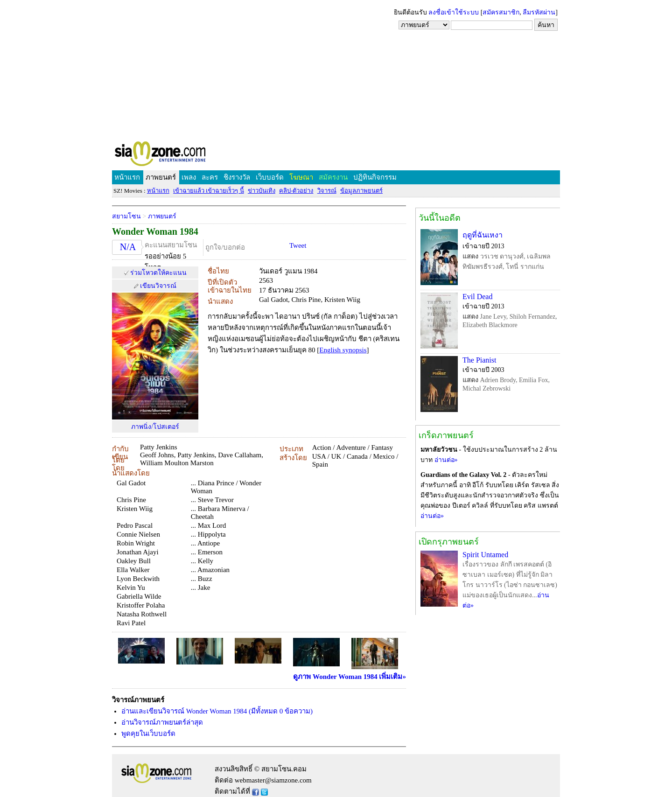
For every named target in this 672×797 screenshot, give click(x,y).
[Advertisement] (336, 70)
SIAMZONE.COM (180, 156)
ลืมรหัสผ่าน (539, 12)
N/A (128, 247)
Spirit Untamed (485, 555)
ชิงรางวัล (237, 177)
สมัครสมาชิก (501, 12)
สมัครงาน (333, 177)
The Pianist (479, 360)
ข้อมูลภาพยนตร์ (361, 191)
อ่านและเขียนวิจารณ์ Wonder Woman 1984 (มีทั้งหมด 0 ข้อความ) (217, 711)
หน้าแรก (127, 177)
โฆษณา (301, 177)
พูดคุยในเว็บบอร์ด (148, 734)
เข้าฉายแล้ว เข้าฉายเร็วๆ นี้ (209, 191)
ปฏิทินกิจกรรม (375, 177)
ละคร (210, 177)
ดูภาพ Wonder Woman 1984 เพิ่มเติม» (350, 677)
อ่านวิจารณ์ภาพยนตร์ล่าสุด (162, 722)
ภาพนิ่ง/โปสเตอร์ (155, 427)
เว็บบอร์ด (270, 177)
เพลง (189, 177)
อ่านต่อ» (446, 460)
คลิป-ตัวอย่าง (296, 191)
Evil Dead (477, 297)
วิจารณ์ (327, 191)
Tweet (298, 245)
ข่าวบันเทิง (262, 191)
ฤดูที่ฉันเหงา (483, 235)
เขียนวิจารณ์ (158, 286)
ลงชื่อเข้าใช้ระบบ (454, 12)
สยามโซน (126, 216)
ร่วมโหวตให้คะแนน (158, 273)
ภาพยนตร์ (161, 177)
